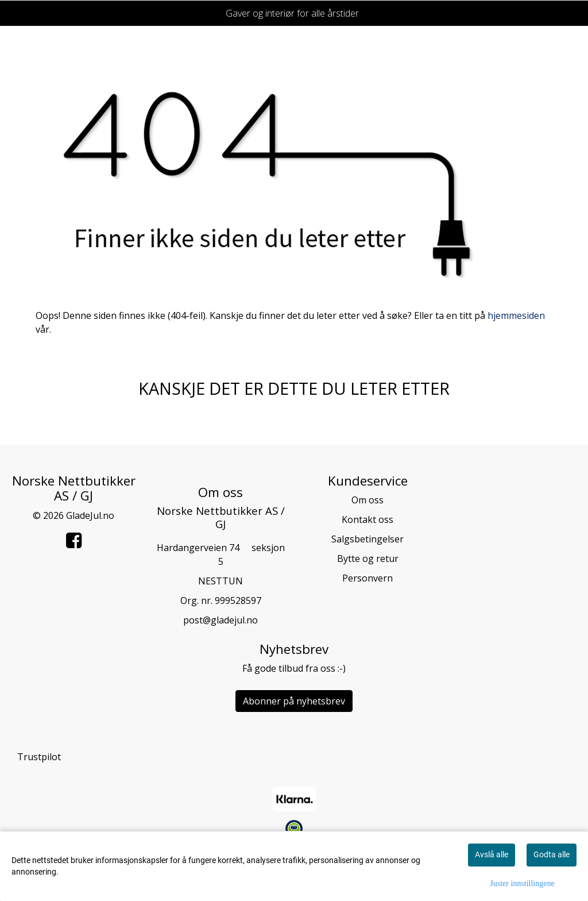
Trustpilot (39, 757)
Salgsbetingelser (367, 539)
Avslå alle (492, 854)
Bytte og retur (368, 559)
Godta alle (552, 854)
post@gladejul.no (220, 620)
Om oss (367, 500)
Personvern (367, 578)
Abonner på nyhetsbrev (294, 701)
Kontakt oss (367, 519)
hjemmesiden (516, 315)
